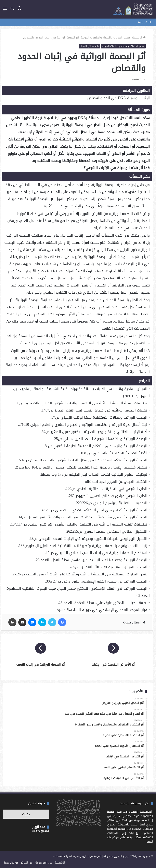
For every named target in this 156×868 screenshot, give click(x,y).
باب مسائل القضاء (89, 46)
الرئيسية (139, 38)
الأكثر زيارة (145, 22)
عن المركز (27, 863)
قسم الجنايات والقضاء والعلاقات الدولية (105, 38)
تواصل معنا (11, 863)
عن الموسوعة (44, 863)
